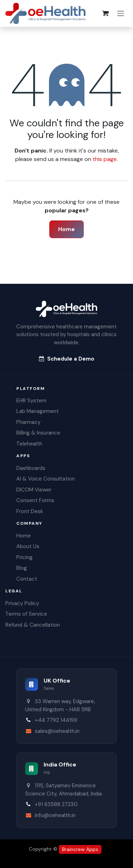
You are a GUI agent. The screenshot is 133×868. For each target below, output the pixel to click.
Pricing (24, 557)
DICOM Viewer (34, 490)
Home (66, 229)
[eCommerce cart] (105, 13)
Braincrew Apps (80, 849)
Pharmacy (28, 422)
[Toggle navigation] (121, 14)
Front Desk (30, 511)
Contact (27, 579)
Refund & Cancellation (33, 625)
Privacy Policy (22, 603)
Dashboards (31, 468)
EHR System (31, 401)
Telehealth (29, 444)
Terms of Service (26, 614)
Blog (22, 568)
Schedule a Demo (67, 359)
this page (105, 159)
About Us (28, 546)
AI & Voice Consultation (46, 479)
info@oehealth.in (55, 815)
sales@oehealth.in (57, 731)
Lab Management (38, 411)
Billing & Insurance (38, 433)
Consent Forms (35, 500)
